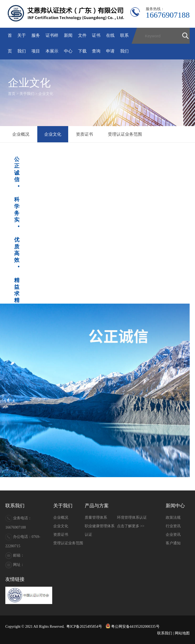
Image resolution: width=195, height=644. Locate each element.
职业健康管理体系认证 (100, 530)
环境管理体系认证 (132, 518)
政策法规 (173, 518)
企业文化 (46, 94)
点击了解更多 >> (131, 526)
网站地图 (182, 633)
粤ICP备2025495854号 (84, 627)
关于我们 (27, 94)
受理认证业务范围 (125, 134)
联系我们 (165, 633)
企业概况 (21, 134)
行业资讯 (173, 526)
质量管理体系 (96, 518)
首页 (12, 94)
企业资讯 (173, 535)
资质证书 (84, 134)
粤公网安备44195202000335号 (133, 627)
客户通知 (173, 543)
